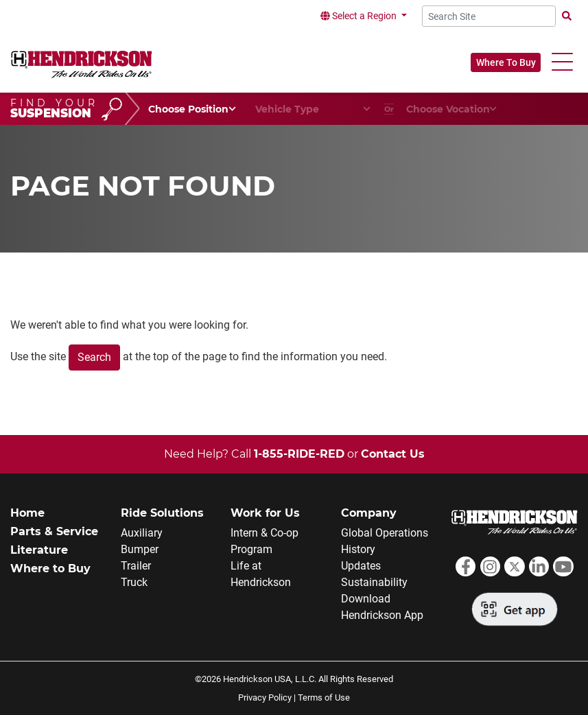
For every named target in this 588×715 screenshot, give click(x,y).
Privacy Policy (265, 698)
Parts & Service (54, 531)
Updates (361, 566)
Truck (134, 582)
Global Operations (385, 533)
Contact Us (393, 454)
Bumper (140, 549)
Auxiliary (142, 533)
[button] (562, 62)
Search (94, 357)
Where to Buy (50, 569)
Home (27, 513)
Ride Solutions (162, 513)
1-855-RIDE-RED (299, 454)
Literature (39, 550)
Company (369, 513)
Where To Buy (506, 62)
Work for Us (265, 513)
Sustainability (374, 582)
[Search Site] (489, 16)
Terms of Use (324, 698)
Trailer (136, 566)
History (358, 549)
